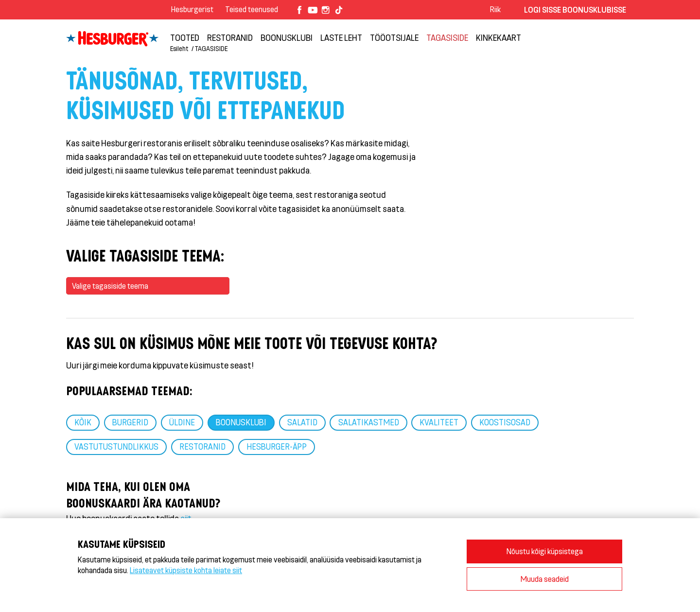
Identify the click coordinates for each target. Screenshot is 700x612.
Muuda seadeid (545, 579)
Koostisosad (505, 422)
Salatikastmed (369, 422)
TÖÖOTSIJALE (394, 37)
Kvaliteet (439, 422)
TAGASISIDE (447, 37)
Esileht (179, 48)
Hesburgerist (192, 9)
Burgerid (130, 422)
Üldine (182, 422)
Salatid (302, 422)
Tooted (185, 37)
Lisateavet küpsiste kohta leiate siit (186, 570)
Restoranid (230, 37)
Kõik (83, 422)
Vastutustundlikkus (116, 446)
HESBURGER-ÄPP (277, 446)
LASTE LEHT (341, 37)
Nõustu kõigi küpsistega (545, 551)
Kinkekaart (499, 37)
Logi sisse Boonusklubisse (575, 9)
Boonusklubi (287, 37)
